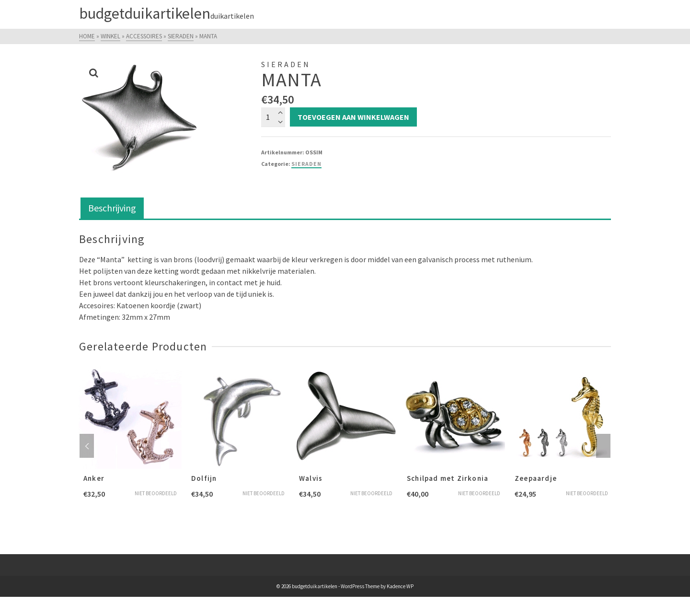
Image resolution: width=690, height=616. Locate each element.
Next (603, 446)
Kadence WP (400, 586)
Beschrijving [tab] (112, 208)
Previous (87, 446)
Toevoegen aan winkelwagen (353, 117)
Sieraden (306, 164)
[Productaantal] (273, 117)
